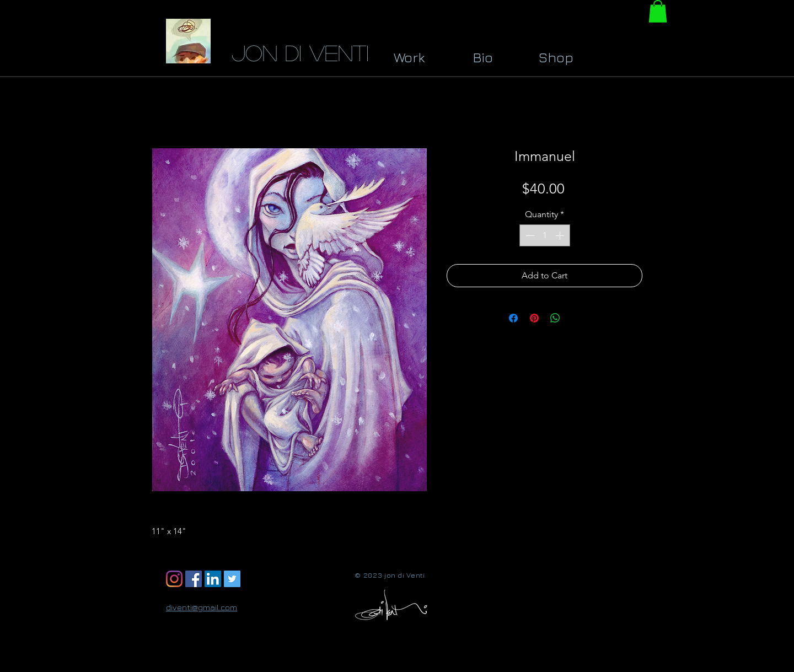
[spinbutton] (545, 235)
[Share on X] (576, 318)
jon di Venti (300, 52)
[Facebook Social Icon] (194, 579)
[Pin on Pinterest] (534, 318)
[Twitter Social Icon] (232, 579)
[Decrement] (529, 235)
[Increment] (561, 235)
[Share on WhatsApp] (555, 318)
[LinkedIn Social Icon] (213, 579)
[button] (658, 11)
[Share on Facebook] (513, 318)
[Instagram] (174, 579)
